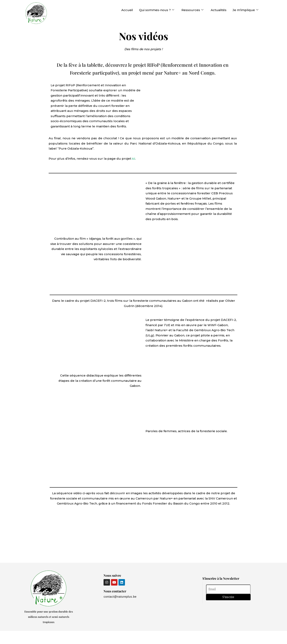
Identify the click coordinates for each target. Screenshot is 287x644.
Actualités (219, 10)
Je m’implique (245, 10)
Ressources (192, 10)
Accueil (127, 10)
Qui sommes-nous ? (157, 10)
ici (134, 159)
